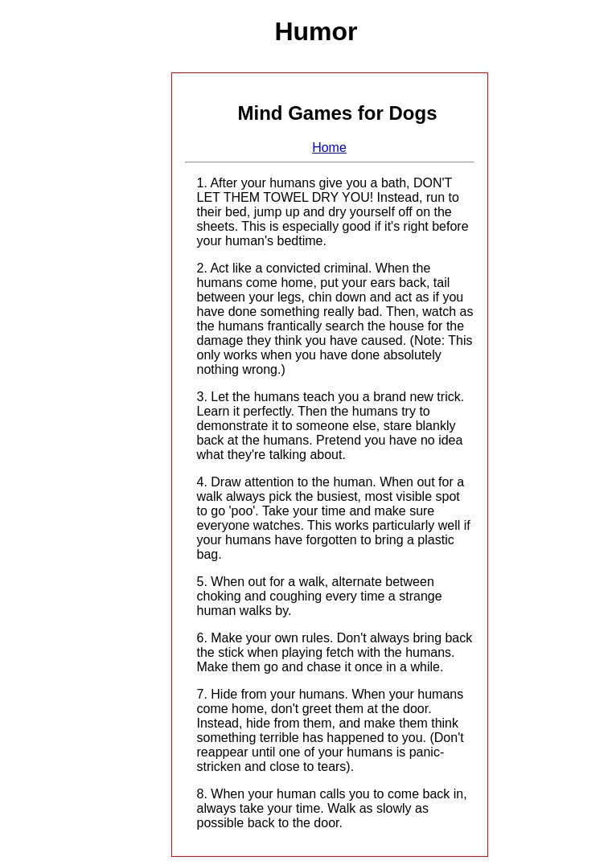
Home (329, 148)
